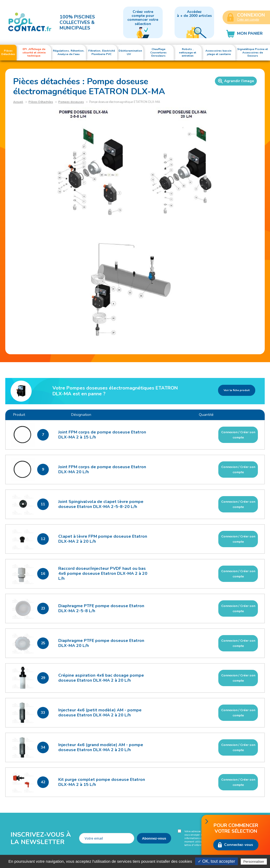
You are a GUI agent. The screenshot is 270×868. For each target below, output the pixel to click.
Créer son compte (248, 20)
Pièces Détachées (41, 102)
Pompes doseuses (71, 102)
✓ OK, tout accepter (216, 861)
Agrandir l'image (236, 81)
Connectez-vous (238, 845)
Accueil (18, 102)
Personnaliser (254, 862)
